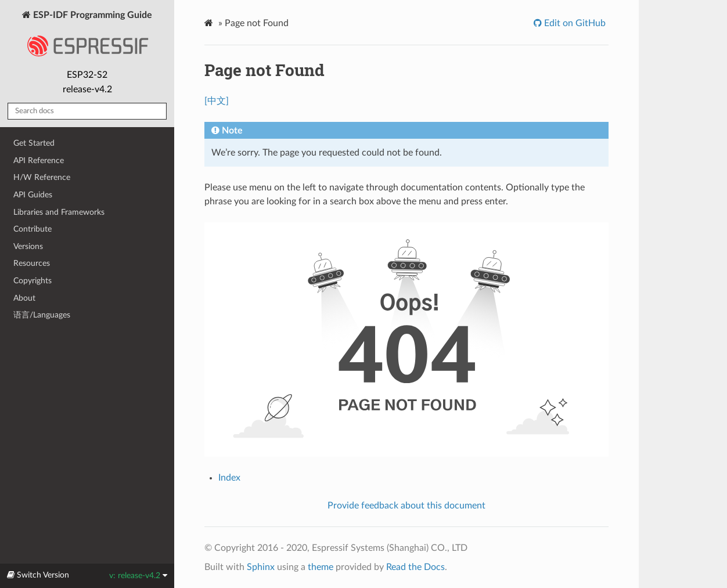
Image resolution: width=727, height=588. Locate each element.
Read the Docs (415, 567)
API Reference (39, 160)
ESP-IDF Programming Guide (87, 37)
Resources (32, 263)
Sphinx (261, 567)
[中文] (217, 101)
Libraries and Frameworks (59, 212)
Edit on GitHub (574, 23)
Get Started (34, 143)
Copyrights (33, 281)
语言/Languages (42, 315)
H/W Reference (42, 177)
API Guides (33, 195)
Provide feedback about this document (406, 506)
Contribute (33, 229)
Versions (28, 246)
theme (321, 567)
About (24, 298)
